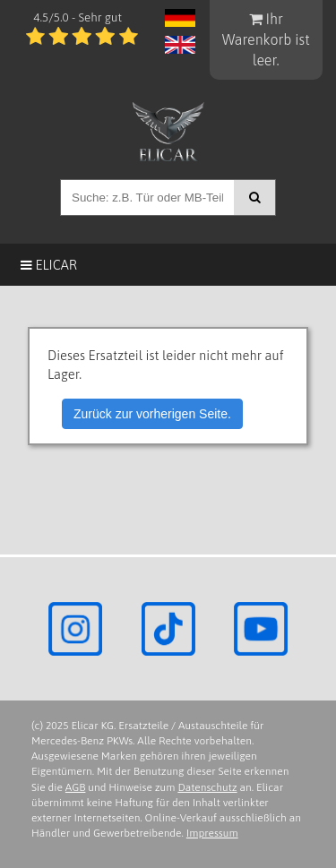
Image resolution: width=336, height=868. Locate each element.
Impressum (212, 833)
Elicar (49, 265)
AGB (76, 787)
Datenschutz (207, 787)
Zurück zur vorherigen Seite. (152, 414)
